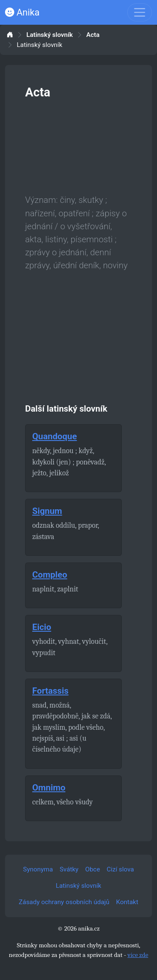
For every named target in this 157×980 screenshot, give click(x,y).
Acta (93, 35)
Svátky (69, 869)
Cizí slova (120, 869)
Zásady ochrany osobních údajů (64, 902)
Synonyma (38, 869)
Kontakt (127, 902)
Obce (92, 869)
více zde (138, 955)
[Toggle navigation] (140, 12)
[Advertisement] (78, 145)
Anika (22, 12)
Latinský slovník (50, 35)
